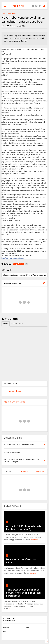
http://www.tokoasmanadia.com (13, 258)
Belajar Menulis (12, 14)
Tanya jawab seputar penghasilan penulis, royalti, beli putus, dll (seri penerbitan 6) (23, 593)
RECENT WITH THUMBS (15, 402)
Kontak (27, 628)
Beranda (6, 628)
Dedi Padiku (18, 6)
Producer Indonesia (15, 391)
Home (3, 14)
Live (5, 632)
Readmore (35, 540)
